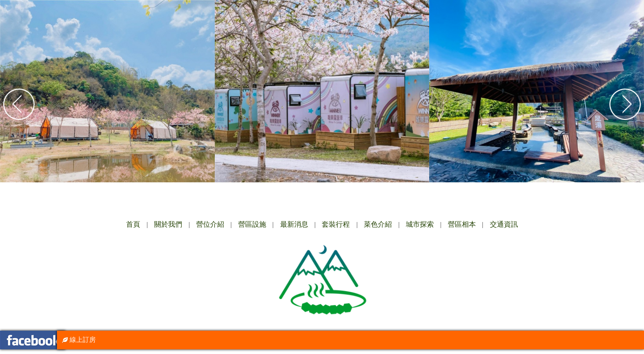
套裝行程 (336, 224)
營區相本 (462, 224)
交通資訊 (504, 224)
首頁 (133, 224)
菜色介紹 (378, 224)
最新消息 (294, 224)
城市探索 (420, 224)
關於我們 (168, 224)
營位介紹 (210, 224)
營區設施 (252, 224)
